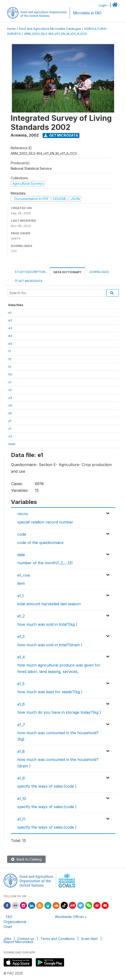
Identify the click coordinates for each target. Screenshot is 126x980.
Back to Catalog (26, 859)
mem (12, 444)
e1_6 (21, 704)
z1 (10, 429)
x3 (10, 398)
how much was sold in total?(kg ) (47, 624)
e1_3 (21, 636)
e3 (10, 328)
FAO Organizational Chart (15, 922)
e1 (10, 313)
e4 (10, 336)
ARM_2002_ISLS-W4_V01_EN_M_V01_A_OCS (55, 34)
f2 (10, 359)
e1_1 (21, 596)
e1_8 (21, 751)
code (22, 534)
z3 (10, 436)
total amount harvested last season (49, 604)
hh (10, 374)
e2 (10, 320)
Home (11, 29)
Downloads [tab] (99, 272)
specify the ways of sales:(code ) (47, 786)
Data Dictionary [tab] (67, 272)
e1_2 (21, 616)
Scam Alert (89, 939)
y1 (10, 421)
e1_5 (21, 684)
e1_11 (21, 819)
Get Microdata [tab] (29, 281)
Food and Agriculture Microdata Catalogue (50, 29)
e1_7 (21, 725)
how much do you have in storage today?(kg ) (59, 712)
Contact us (26, 939)
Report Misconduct (18, 942)
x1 (10, 382)
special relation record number (45, 522)
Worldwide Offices (69, 917)
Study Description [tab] (30, 272)
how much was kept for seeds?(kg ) (50, 692)
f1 (10, 351)
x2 (10, 390)
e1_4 (21, 657)
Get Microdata (61, 135)
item (21, 583)
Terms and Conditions (58, 939)
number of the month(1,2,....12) (45, 563)
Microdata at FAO (87, 13)
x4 (10, 405)
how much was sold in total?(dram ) (50, 645)
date (21, 555)
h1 (10, 367)
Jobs (7, 939)
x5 (10, 413)
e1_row (24, 575)
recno (23, 514)
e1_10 (22, 799)
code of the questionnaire (40, 543)
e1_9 (21, 778)
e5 (10, 344)
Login (103, 5)
